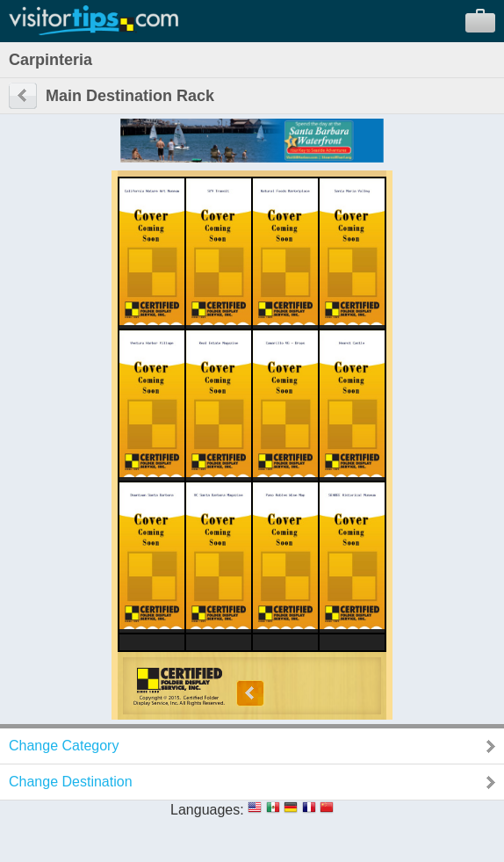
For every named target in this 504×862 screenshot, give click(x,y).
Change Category (64, 746)
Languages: (207, 810)
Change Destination (71, 782)
